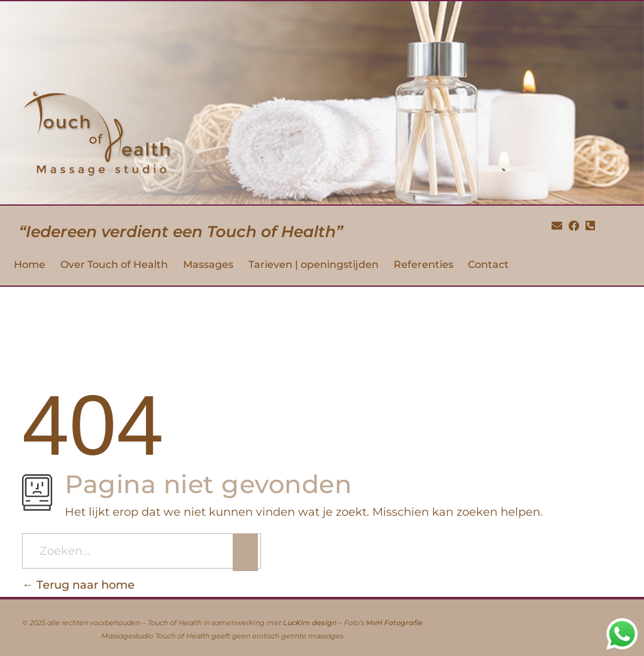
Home (30, 264)
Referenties (424, 264)
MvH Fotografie (394, 623)
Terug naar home (78, 585)
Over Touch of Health (114, 264)
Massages (208, 264)
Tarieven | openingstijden (314, 264)
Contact (488, 264)
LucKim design (310, 623)
